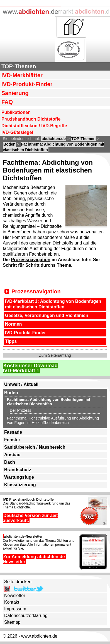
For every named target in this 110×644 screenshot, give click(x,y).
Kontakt (12, 602)
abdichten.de (54, 139)
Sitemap (12, 622)
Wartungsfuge (19, 477)
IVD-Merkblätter (22, 75)
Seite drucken (18, 582)
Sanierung (15, 93)
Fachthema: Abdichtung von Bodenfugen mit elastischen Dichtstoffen (49, 402)
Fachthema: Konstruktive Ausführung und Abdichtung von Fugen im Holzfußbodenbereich (53, 420)
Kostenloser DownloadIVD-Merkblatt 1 (30, 368)
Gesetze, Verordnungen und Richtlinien (47, 315)
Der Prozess (20, 410)
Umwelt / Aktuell (21, 384)
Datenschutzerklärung (26, 616)
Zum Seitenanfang (55, 355)
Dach (10, 462)
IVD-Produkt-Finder (27, 84)
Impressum (15, 609)
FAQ (7, 102)
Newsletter (15, 596)
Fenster (12, 440)
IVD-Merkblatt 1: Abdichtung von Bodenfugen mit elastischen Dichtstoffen (53, 304)
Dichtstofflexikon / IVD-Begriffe (34, 126)
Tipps (11, 341)
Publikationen (16, 112)
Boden (9, 144)
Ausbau (12, 455)
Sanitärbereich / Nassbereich (35, 447)
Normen (13, 324)
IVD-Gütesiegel (17, 132)
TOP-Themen (19, 66)
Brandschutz (18, 470)
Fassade (13, 432)
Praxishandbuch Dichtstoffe (31, 119)
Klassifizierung (20, 485)
